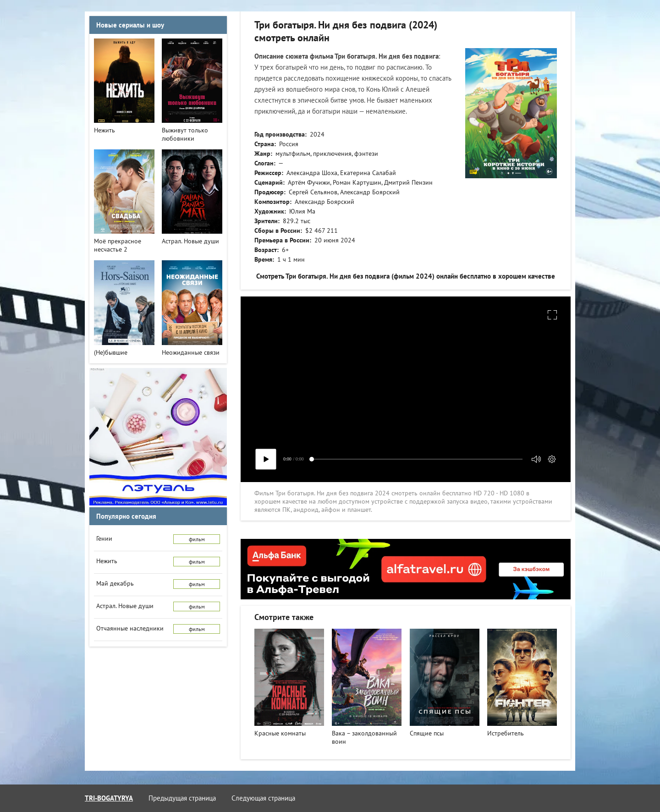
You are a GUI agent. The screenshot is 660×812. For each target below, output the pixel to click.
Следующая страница (263, 798)
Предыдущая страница (182, 798)
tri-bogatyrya (109, 798)
